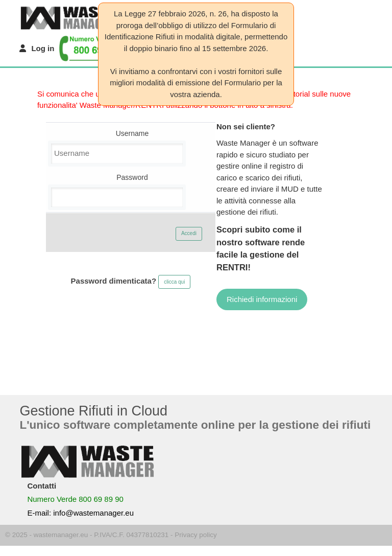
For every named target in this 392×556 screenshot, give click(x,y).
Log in (43, 48)
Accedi (189, 233)
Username (132, 133)
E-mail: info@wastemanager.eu (80, 513)
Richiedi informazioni (262, 299)
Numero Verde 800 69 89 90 (75, 499)
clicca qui (174, 282)
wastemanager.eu (61, 535)
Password (132, 177)
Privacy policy (196, 535)
